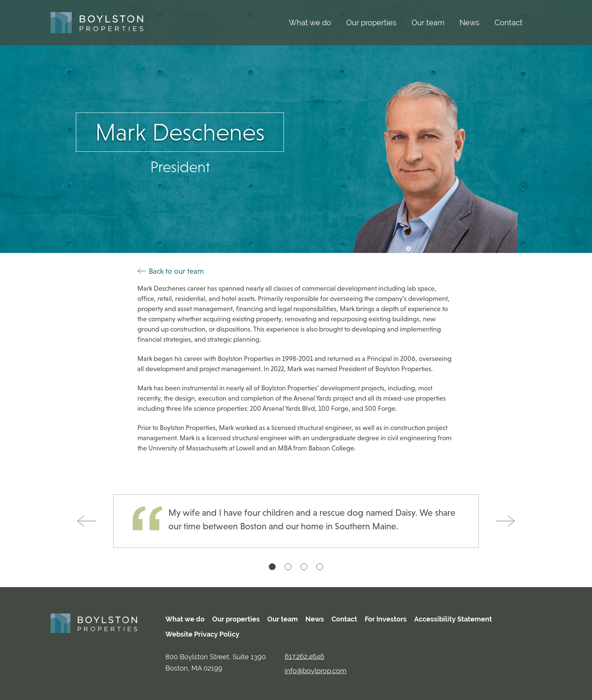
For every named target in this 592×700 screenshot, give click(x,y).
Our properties (371, 22)
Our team (428, 22)
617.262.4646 (304, 656)
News (469, 22)
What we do (310, 22)
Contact (509, 22)
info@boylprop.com (316, 671)
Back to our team (171, 271)
